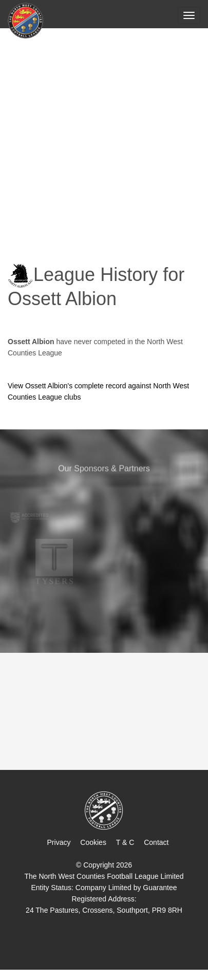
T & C (125, 842)
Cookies (93, 842)
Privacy (59, 842)
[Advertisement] (104, 138)
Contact (156, 842)
